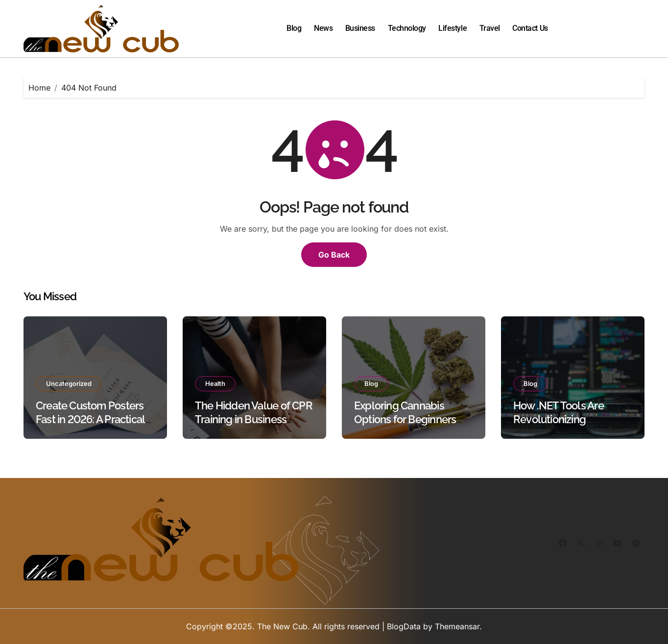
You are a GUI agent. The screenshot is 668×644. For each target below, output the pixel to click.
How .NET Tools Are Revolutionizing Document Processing (565, 419)
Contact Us (530, 28)
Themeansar (457, 626)
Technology (407, 28)
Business (360, 28)
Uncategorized (69, 383)
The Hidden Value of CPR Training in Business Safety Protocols (254, 419)
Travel (490, 28)
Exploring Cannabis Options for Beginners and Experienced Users (408, 419)
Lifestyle (453, 28)
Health (215, 383)
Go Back (334, 255)
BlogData (404, 626)
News (323, 28)
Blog (294, 28)
